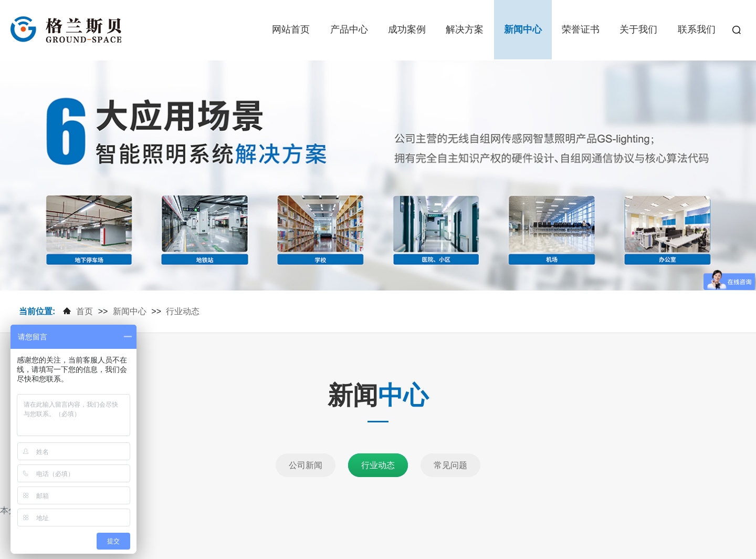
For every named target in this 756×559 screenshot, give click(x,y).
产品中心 (349, 29)
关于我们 (638, 29)
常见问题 (450, 465)
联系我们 (697, 29)
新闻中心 (523, 29)
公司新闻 (306, 465)
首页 (85, 311)
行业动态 (183, 311)
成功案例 (407, 29)
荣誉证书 (581, 29)
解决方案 (465, 29)
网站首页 (291, 29)
